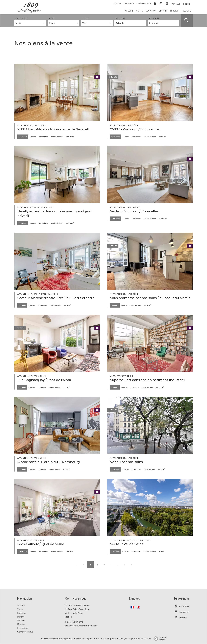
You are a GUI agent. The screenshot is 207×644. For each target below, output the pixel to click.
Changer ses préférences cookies (135, 638)
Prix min (121, 18)
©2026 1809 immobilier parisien (57, 638)
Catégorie (22, 18)
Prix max (154, 18)
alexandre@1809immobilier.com (81, 626)
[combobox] (30, 23)
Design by (159, 639)
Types (52, 18)
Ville (85, 18)
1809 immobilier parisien (77, 605)
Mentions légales (84, 638)
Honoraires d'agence (106, 638)
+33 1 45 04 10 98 (74, 622)
